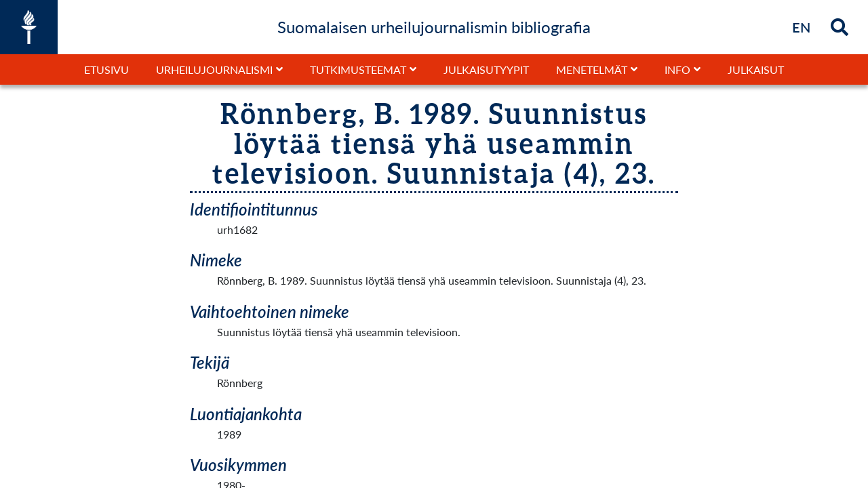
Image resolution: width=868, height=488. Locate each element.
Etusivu (106, 69)
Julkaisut (756, 69)
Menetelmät (592, 69)
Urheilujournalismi (214, 69)
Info (677, 69)
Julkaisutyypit (486, 69)
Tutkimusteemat (358, 69)
